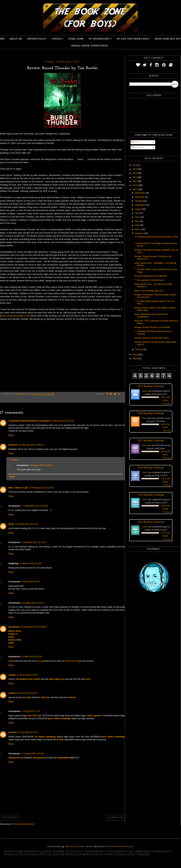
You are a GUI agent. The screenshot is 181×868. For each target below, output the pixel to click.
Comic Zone (76, 39)
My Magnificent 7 (100, 39)
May (137, 221)
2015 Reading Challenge (151, 440)
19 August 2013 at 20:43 (33, 603)
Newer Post (10, 818)
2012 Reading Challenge (151, 522)
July (137, 213)
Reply (11, 435)
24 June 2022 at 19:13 (27, 693)
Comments (138, 147)
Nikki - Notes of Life (18, 488)
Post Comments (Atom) (23, 824)
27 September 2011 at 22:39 (35, 506)
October (139, 201)
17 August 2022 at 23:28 (33, 754)
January (139, 349)
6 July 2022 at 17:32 (31, 711)
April (137, 225)
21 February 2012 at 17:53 (34, 542)
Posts (135, 142)
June (138, 217)
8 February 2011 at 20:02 (62, 421)
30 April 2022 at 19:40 (31, 657)
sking (11, 524)
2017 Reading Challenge (151, 386)
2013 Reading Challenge (151, 495)
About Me (16, 39)
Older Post (116, 818)
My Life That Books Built (133, 39)
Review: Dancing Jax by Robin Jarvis (152, 338)
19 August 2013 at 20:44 (41, 465)
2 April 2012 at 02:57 (31, 582)
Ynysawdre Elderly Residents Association (29, 421)
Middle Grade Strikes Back (90, 46)
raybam (12, 675)
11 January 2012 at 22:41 (27, 524)
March (138, 229)
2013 (135, 181)
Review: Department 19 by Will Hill (150, 276)
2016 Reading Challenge (151, 413)
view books (167, 403)
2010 (135, 355)
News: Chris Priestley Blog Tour (149, 291)
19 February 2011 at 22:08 (41, 488)
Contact (57, 39)
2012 (135, 185)
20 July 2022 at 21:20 (28, 732)
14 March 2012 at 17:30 (30, 563)
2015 (135, 173)
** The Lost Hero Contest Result (149, 280)
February (139, 233)
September (140, 205)
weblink (12, 661)
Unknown (13, 445)
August (139, 209)
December (140, 193)
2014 (135, 177)
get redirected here (70, 661)
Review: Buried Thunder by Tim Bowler (152, 327)
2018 (135, 165)
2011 (135, 189)
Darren (145, 391)
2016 (135, 169)
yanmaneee (14, 627)
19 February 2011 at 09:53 (31, 445)
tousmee (13, 732)
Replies (15, 460)
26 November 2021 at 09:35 (34, 627)
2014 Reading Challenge (151, 467)
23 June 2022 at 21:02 (27, 675)
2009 (135, 359)
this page (41, 661)
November (140, 197)
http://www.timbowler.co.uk (16, 316)
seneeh (12, 693)
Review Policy (37, 39)
